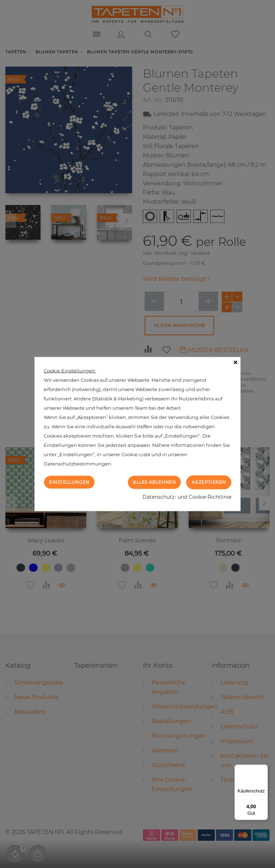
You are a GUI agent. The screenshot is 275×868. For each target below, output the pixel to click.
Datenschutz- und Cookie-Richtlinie (187, 497)
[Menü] (264, 769)
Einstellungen (69, 482)
